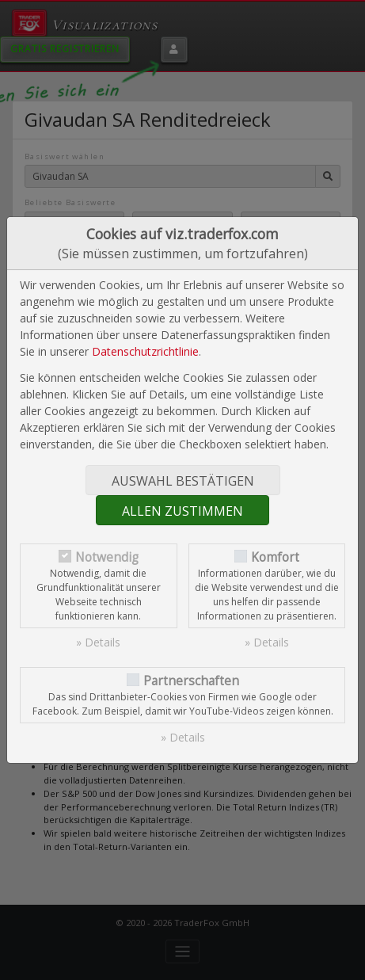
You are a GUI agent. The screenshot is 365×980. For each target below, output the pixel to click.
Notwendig (107, 557)
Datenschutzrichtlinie (145, 351)
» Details (98, 642)
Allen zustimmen (182, 511)
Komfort (275, 557)
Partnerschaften (191, 681)
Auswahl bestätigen (183, 481)
